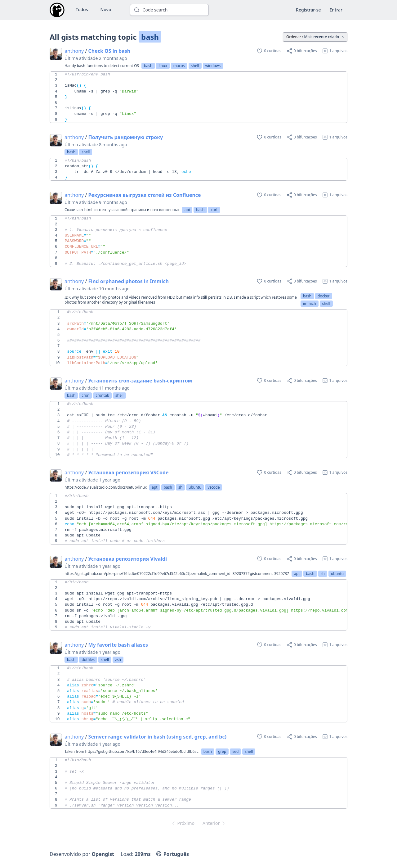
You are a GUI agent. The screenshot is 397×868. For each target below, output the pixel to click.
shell (195, 66)
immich (310, 303)
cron (85, 395)
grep (222, 751)
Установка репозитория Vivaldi (128, 559)
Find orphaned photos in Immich (129, 281)
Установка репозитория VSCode (129, 472)
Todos (82, 9)
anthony (74, 51)
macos (179, 66)
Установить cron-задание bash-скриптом (140, 381)
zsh (118, 660)
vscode (214, 487)
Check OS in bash (109, 51)
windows (213, 66)
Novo (106, 9)
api (187, 210)
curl (214, 210)
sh (180, 487)
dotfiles (88, 660)
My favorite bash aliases (118, 645)
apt (154, 487)
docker (324, 296)
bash (148, 66)
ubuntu (195, 487)
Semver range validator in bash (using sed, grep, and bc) (158, 737)
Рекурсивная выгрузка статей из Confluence (145, 195)
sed (235, 751)
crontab (102, 395)
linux (163, 66)
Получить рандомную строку (126, 137)
